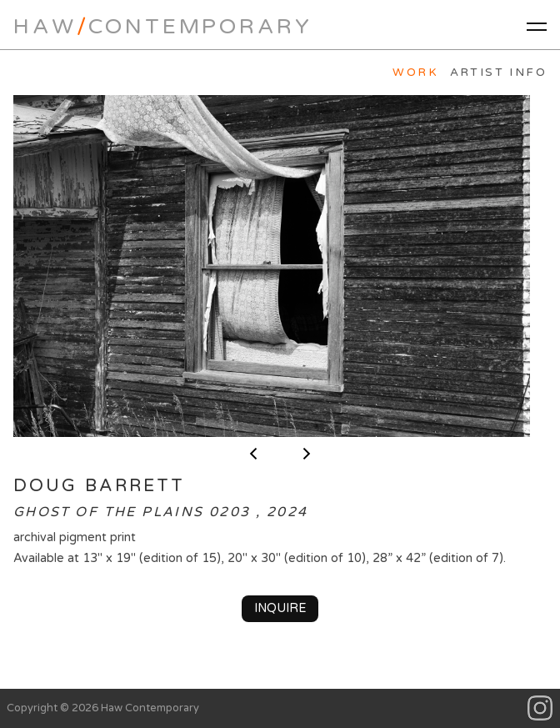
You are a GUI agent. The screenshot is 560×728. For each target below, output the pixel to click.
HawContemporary (162, 26)
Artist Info (498, 73)
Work (415, 73)
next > (307, 454)
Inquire (280, 608)
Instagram (540, 708)
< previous (253, 454)
